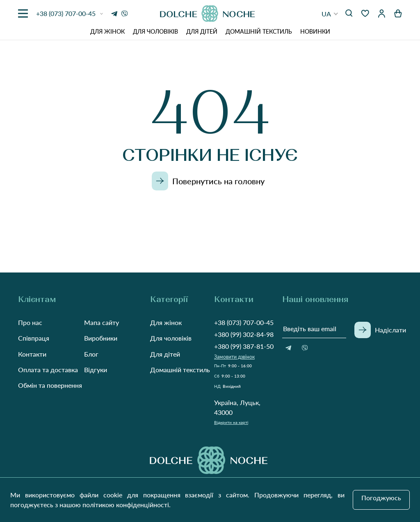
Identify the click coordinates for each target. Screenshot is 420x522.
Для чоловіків (155, 31)
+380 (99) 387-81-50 (244, 346)
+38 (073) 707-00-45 (244, 322)
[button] (330, 14)
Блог (91, 354)
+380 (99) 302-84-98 (244, 334)
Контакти (32, 354)
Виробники (101, 338)
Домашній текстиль (259, 31)
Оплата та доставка (48, 370)
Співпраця (34, 338)
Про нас (30, 322)
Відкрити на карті (231, 422)
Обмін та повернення (50, 385)
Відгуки (96, 370)
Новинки (315, 31)
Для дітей (202, 31)
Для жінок (107, 31)
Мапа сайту (102, 322)
